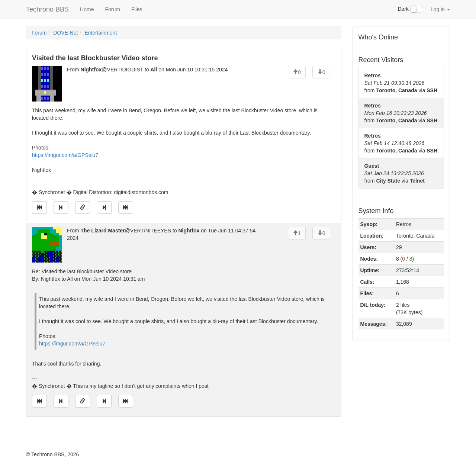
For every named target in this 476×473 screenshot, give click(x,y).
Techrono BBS (47, 9)
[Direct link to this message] (83, 207)
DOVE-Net (65, 33)
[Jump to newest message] (126, 207)
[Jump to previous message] (61, 207)
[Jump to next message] (104, 207)
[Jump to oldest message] (39, 207)
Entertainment (101, 33)
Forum (112, 9)
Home (87, 9)
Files (137, 9)
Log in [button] (440, 9)
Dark (411, 9)
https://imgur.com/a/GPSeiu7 (65, 155)
